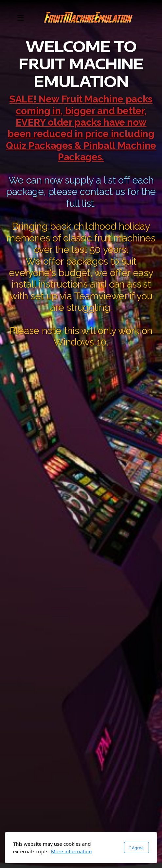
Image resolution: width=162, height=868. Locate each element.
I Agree (136, 848)
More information (72, 851)
